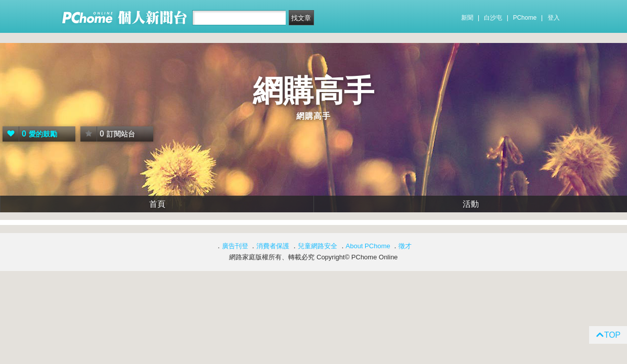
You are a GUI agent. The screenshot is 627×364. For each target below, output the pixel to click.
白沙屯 (493, 18)
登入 (554, 18)
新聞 (467, 18)
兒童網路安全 (318, 246)
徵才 (405, 246)
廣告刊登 (235, 246)
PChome (525, 18)
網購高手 (313, 91)
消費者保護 (273, 246)
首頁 (157, 204)
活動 (471, 204)
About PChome (368, 246)
